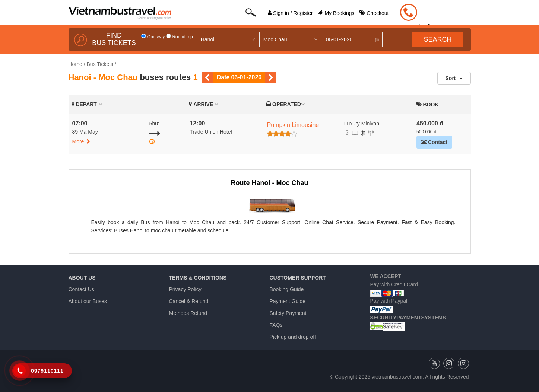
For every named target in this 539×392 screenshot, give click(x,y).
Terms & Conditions (198, 278)
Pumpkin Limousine (293, 125)
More (82, 141)
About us (82, 278)
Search (437, 39)
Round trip (180, 37)
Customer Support (298, 278)
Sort (454, 78)
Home (75, 64)
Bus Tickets (100, 64)
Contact (434, 142)
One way (153, 37)
